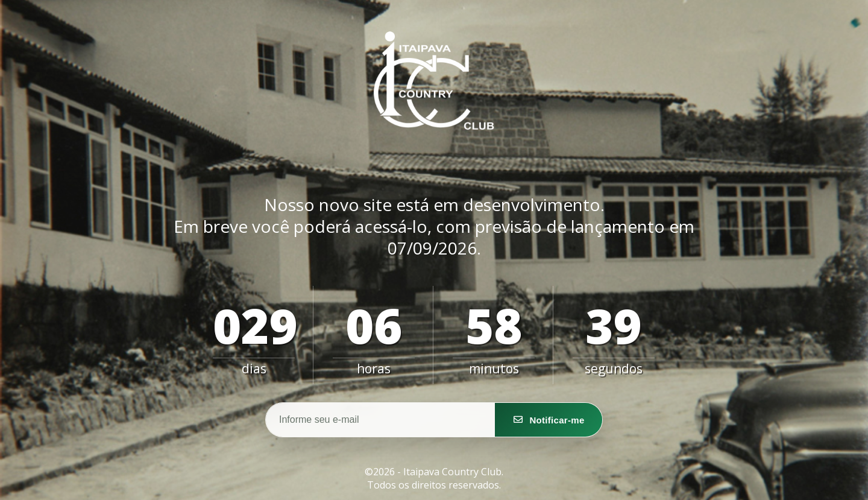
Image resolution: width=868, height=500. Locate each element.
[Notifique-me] (549, 420)
